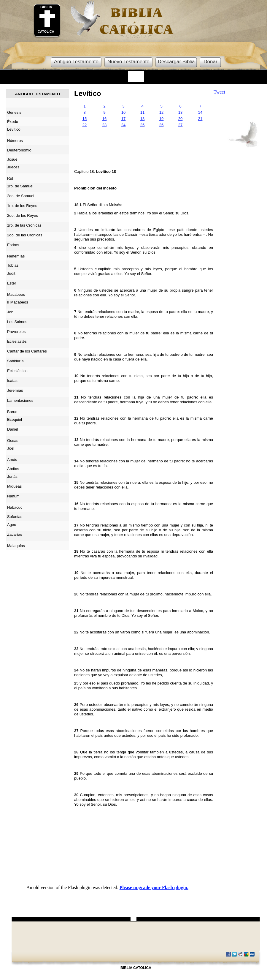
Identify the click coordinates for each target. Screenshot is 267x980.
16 (104, 119)
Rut (10, 178)
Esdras (13, 245)
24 (123, 125)
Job (10, 312)
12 (161, 112)
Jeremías (15, 390)
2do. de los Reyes (23, 215)
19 (161, 119)
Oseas (13, 441)
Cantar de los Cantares (27, 351)
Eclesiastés (17, 341)
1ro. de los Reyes (22, 206)
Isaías (12, 381)
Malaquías (16, 546)
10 (123, 112)
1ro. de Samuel (20, 186)
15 (85, 119)
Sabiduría (15, 361)
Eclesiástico (17, 371)
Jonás (12, 476)
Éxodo (13, 122)
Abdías (13, 469)
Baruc (12, 412)
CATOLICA (46, 31)
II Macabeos (18, 302)
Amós (12, 460)
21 (200, 119)
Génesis (14, 112)
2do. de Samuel (21, 196)
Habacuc (15, 507)
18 (142, 119)
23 (104, 125)
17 (123, 119)
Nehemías (16, 256)
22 (85, 125)
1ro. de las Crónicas (24, 225)
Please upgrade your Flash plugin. (154, 887)
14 (200, 112)
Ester (12, 283)
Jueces (13, 167)
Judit (11, 273)
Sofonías (15, 517)
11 (142, 112)
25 (142, 125)
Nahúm (13, 496)
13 (180, 112)
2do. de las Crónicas (25, 235)
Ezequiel (15, 419)
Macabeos (16, 294)
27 (180, 125)
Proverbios (16, 332)
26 (161, 125)
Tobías (13, 265)
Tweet (219, 92)
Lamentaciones (20, 400)
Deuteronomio (19, 150)
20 (180, 119)
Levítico (88, 93)
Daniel (13, 429)
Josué (12, 159)
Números (15, 141)
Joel (11, 448)
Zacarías (15, 534)
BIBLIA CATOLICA (136, 968)
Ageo (12, 525)
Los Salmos (17, 322)
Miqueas (14, 486)
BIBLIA (46, 7)
